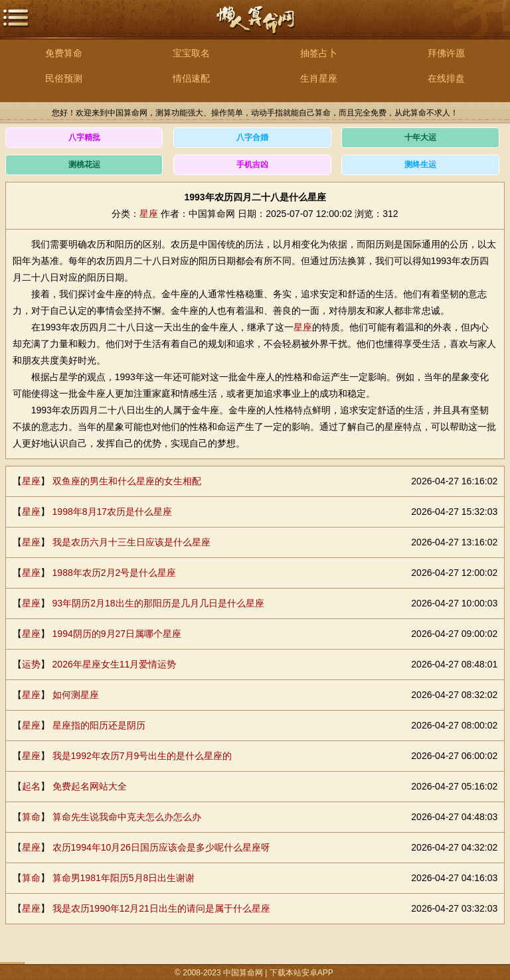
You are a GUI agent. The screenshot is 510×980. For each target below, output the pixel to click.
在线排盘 (446, 78)
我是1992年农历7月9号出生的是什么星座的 (142, 756)
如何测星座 (76, 695)
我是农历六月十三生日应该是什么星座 (131, 542)
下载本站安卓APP (301, 973)
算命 (31, 817)
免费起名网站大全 (90, 786)
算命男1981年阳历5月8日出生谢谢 (124, 878)
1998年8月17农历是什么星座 (113, 512)
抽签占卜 (319, 53)
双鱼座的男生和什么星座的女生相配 (127, 481)
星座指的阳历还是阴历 (99, 725)
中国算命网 (255, 27)
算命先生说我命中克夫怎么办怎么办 (127, 817)
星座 (149, 214)
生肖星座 (319, 78)
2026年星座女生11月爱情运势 (115, 664)
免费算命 (64, 53)
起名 (31, 786)
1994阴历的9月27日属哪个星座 (117, 634)
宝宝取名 (191, 53)
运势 (31, 664)
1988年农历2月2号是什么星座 (115, 573)
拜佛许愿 (446, 53)
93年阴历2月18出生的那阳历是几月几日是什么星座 (158, 603)
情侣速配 (191, 78)
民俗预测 (64, 78)
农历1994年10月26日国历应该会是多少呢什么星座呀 (161, 847)
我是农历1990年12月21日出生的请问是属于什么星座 (161, 908)
